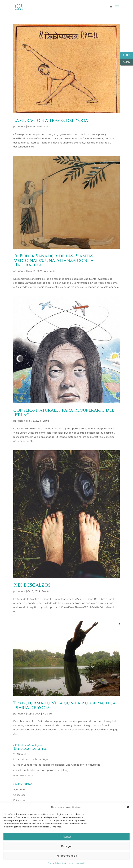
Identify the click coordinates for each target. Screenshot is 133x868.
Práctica (47, 591)
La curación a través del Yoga (51, 121)
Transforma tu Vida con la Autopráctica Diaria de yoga (64, 705)
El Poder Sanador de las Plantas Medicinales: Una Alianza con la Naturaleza (53, 261)
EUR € (125, 55)
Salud (47, 127)
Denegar (66, 846)
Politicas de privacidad (73, 863)
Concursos (19, 795)
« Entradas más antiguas (28, 745)
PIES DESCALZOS (32, 585)
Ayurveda (50, 271)
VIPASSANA (20, 754)
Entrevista (19, 800)
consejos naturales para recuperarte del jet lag (64, 413)
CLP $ (125, 62)
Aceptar (66, 837)
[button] (128, 807)
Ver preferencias (66, 856)
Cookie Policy (54, 863)
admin (22, 127)
